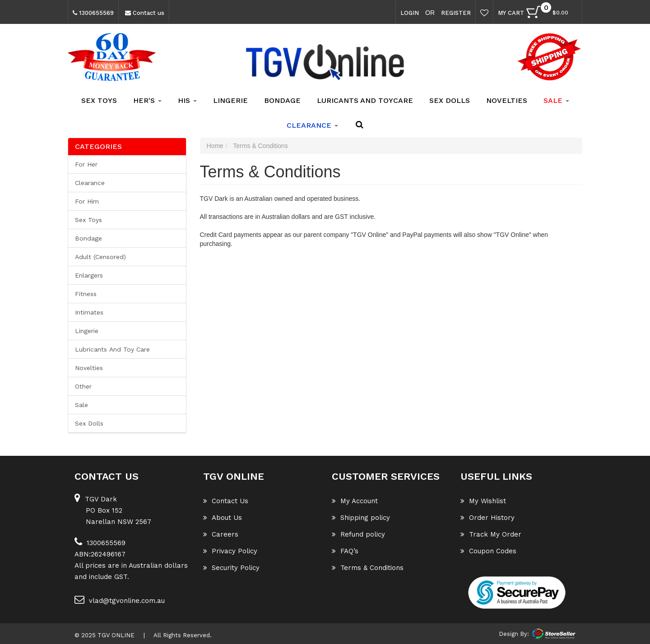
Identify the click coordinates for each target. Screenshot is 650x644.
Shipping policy (361, 518)
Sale (81, 405)
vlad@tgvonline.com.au (120, 600)
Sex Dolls (450, 100)
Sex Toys (99, 100)
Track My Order (491, 534)
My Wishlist (483, 501)
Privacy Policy (230, 551)
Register (456, 13)
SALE (556, 100)
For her (86, 164)
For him (87, 201)
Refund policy (358, 534)
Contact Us (226, 501)
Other (83, 386)
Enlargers (89, 275)
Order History (487, 518)
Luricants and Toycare (365, 100)
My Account (355, 501)
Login (410, 13)
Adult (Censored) (100, 257)
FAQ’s (345, 551)
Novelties (507, 100)
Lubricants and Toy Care (112, 349)
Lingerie (230, 100)
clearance (312, 125)
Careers (221, 534)
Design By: (514, 634)
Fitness (86, 294)
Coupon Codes (488, 551)
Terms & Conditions (368, 568)
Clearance (90, 183)
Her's (147, 100)
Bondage (282, 100)
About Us (223, 518)
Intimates (89, 312)
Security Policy (231, 568)
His (187, 100)
